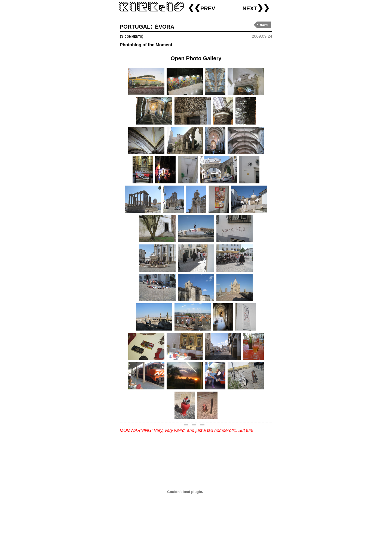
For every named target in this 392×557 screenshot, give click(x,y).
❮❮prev (201, 8)
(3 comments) (132, 36)
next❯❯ (256, 8)
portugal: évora (147, 26)
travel (264, 25)
